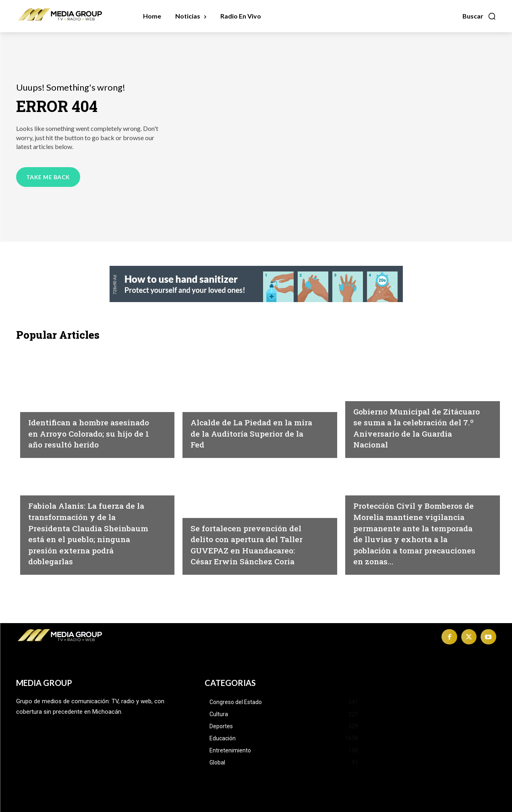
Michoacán (47, 394)
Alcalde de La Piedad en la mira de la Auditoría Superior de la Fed (250, 433)
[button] (479, 16)
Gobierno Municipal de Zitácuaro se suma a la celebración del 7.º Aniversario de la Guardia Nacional (412, 422)
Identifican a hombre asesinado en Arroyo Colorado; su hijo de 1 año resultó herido (85, 428)
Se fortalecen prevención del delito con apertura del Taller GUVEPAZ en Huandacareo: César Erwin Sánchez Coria (251, 539)
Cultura (204, 499)
